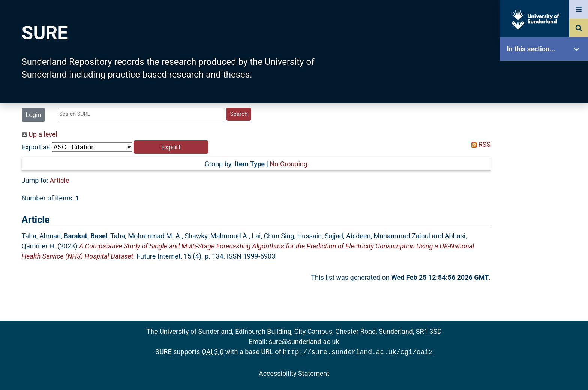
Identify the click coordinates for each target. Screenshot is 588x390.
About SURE (546, 120)
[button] (171, 147)
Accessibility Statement (294, 373)
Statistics (546, 215)
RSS (479, 144)
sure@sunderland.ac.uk (304, 341)
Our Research (546, 96)
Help (546, 263)
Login (33, 115)
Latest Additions (546, 191)
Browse (546, 144)
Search (546, 168)
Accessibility (546, 286)
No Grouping (288, 164)
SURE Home (546, 73)
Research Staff (546, 239)
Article (60, 180)
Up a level (40, 134)
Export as (36, 147)
